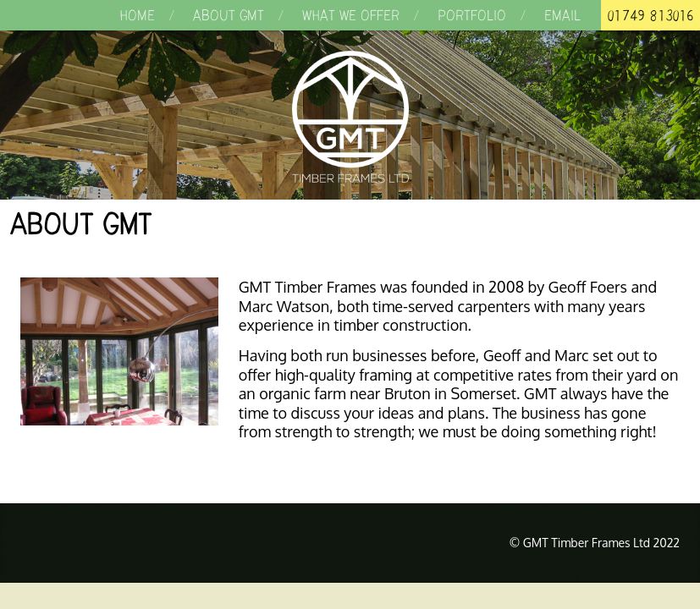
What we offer (351, 15)
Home (137, 15)
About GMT (229, 15)
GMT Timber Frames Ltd (350, 117)
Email (562, 15)
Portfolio (472, 15)
